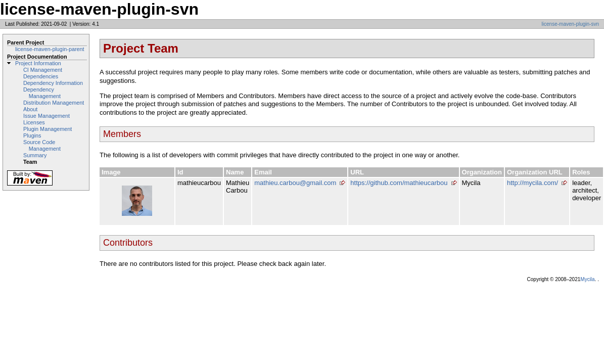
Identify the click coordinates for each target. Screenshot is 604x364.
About (30, 109)
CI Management (43, 70)
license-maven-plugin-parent (50, 49)
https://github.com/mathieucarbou (399, 183)
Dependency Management (42, 93)
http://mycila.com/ (532, 183)
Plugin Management (48, 129)
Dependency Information (53, 83)
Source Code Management (42, 145)
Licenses (34, 122)
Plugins (32, 135)
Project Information (38, 63)
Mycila (587, 279)
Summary (35, 155)
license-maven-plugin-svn (570, 24)
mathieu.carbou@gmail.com (295, 183)
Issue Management (47, 116)
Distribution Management (54, 103)
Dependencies (41, 76)
